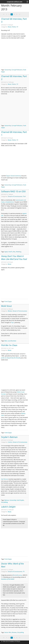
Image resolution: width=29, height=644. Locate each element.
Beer (6, 341)
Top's (13, 323)
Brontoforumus (18, 575)
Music (10, 27)
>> (20, 14)
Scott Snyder (20, 500)
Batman (7, 500)
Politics (14, 27)
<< (4, 14)
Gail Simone (5, 479)
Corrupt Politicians (17, 70)
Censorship (8, 70)
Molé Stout (6, 306)
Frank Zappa (8, 301)
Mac (14, 252)
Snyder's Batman (9, 437)
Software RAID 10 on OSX (13, 191)
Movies (10, 311)
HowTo (10, 252)
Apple (6, 252)
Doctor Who (8, 632)
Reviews (14, 632)
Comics (10, 442)
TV (17, 27)
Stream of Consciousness (15, 196)
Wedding (19, 252)
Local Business (12, 341)
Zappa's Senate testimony (13, 176)
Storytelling (4, 502)
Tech (24, 196)
